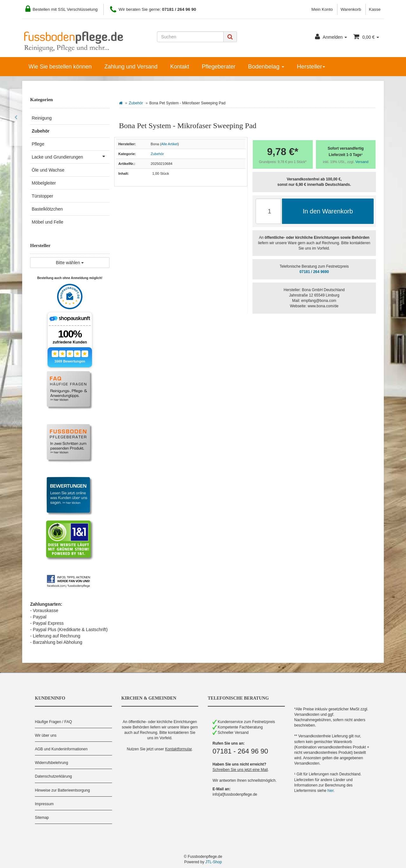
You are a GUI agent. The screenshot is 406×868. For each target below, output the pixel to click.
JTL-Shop (213, 862)
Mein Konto (322, 9)
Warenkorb (351, 9)
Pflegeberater (219, 67)
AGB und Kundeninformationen (61, 749)
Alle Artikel (169, 144)
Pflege (38, 144)
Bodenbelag (266, 66)
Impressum (44, 804)
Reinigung (42, 118)
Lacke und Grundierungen (71, 156)
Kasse (375, 9)
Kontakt (180, 67)
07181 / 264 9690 (314, 272)
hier (330, 791)
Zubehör (136, 103)
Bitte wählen (70, 263)
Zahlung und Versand (131, 67)
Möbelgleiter (44, 183)
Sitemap (42, 818)
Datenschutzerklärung (53, 776)
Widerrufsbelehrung (52, 763)
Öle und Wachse (48, 170)
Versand (362, 162)
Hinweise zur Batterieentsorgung (62, 790)
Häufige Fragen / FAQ (53, 722)
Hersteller (311, 66)
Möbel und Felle (48, 222)
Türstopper (43, 196)
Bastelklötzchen (47, 209)
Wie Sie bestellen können (60, 67)
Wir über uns (46, 735)
